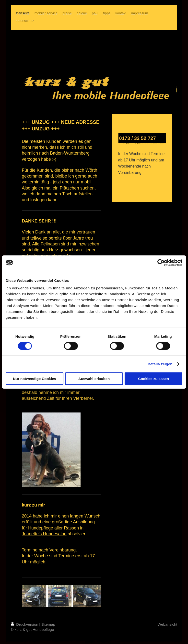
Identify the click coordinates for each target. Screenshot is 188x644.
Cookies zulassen (153, 379)
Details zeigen (160, 364)
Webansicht (167, 624)
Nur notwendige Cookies (35, 379)
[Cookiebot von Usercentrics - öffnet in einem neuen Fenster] (161, 263)
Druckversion (25, 624)
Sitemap (48, 624)
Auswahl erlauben (94, 379)
